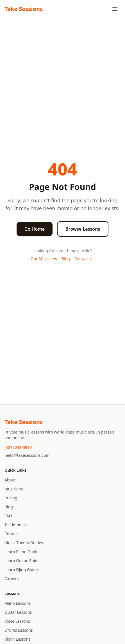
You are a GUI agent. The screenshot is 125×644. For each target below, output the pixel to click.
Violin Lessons (17, 639)
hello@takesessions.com (27, 455)
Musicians (14, 489)
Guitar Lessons (18, 612)
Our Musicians (44, 259)
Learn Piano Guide (21, 552)
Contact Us (84, 259)
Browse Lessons (83, 229)
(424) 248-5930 (18, 447)
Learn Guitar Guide (22, 561)
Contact (12, 534)
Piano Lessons (18, 603)
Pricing (11, 498)
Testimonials (16, 525)
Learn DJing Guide (21, 570)
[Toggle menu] (115, 9)
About (10, 480)
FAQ (8, 516)
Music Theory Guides (24, 543)
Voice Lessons (17, 621)
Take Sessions (24, 9)
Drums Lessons (19, 630)
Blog (66, 259)
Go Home (35, 229)
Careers (12, 579)
